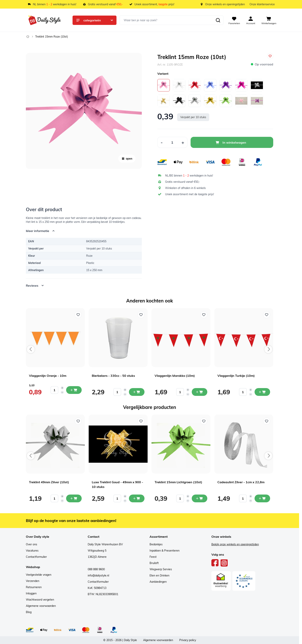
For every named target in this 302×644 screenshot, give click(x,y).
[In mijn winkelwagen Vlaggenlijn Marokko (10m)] (200, 392)
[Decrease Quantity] (162, 142)
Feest (153, 557)
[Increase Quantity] (183, 142)
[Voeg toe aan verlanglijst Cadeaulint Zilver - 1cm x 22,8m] (267, 421)
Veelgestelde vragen (39, 575)
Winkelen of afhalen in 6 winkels (185, 188)
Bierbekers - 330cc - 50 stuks (113, 376)
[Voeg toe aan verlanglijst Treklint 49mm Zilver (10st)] (78, 421)
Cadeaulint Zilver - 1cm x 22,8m (241, 482)
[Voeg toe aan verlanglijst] (270, 56)
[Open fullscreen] (84, 111)
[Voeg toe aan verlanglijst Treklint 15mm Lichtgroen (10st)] (204, 421)
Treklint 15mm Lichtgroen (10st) (178, 482)
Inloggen (31, 593)
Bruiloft (154, 563)
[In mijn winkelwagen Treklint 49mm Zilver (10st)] (74, 498)
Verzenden (33, 581)
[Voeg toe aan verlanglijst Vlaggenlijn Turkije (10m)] (267, 315)
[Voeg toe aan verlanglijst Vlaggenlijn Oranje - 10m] (78, 315)
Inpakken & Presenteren (165, 551)
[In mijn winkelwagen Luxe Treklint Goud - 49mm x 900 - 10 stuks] (137, 498)
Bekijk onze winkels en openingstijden (235, 544)
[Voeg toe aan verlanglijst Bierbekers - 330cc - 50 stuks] (141, 315)
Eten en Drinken (159, 575)
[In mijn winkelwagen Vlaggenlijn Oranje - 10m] (74, 390)
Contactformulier (36, 557)
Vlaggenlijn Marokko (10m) (175, 376)
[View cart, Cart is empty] (269, 20)
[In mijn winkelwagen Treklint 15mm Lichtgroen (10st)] (200, 498)
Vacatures (32, 551)
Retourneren (34, 587)
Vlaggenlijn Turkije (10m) (236, 376)
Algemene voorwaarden (41, 606)
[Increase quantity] (62, 388)
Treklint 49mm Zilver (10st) (49, 482)
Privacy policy (188, 640)
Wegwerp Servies (161, 569)
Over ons (32, 544)
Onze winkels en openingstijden (225, 4)
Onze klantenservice (262, 4)
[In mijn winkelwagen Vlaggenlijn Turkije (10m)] (262, 392)
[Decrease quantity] (62, 392)
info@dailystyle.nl (98, 575)
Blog (29, 612)
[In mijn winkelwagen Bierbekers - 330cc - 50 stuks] (137, 392)
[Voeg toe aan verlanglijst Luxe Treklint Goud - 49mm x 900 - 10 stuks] (141, 421)
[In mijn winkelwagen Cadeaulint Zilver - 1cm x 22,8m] (262, 498)
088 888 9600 (96, 569)
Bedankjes (156, 544)
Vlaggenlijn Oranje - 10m (48, 376)
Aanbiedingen (158, 582)
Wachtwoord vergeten (40, 600)
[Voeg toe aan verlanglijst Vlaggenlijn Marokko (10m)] (204, 315)
